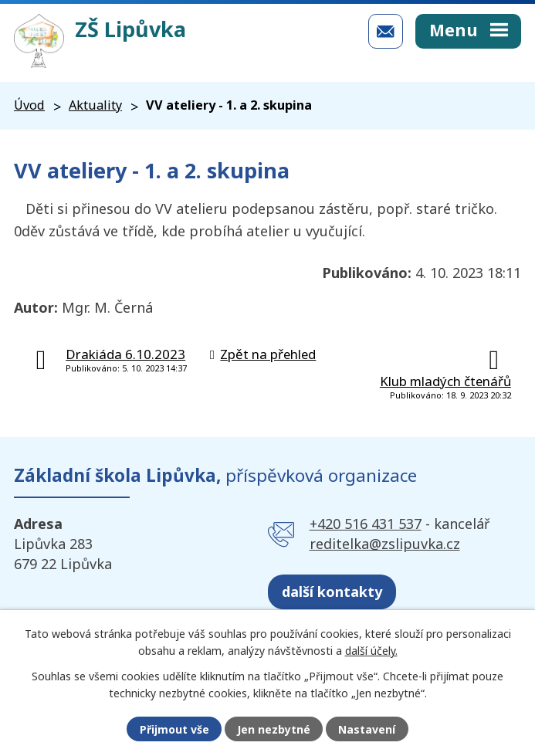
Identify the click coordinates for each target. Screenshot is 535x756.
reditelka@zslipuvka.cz (385, 544)
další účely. (371, 651)
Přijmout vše (174, 729)
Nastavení (367, 729)
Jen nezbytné (274, 729)
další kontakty (332, 592)
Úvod (29, 105)
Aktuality (95, 105)
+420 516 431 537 (366, 524)
